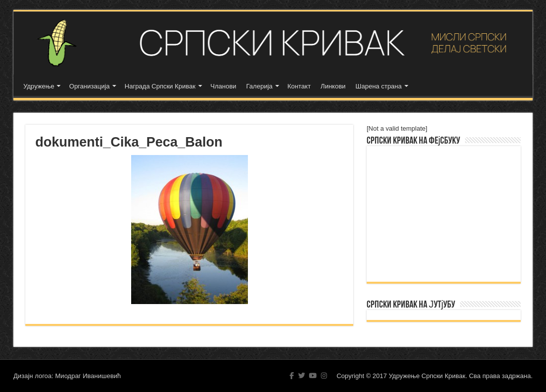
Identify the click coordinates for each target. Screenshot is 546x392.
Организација (89, 86)
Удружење (39, 86)
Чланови (224, 86)
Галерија (260, 86)
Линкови (333, 86)
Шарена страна (379, 86)
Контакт (299, 86)
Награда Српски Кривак (160, 86)
